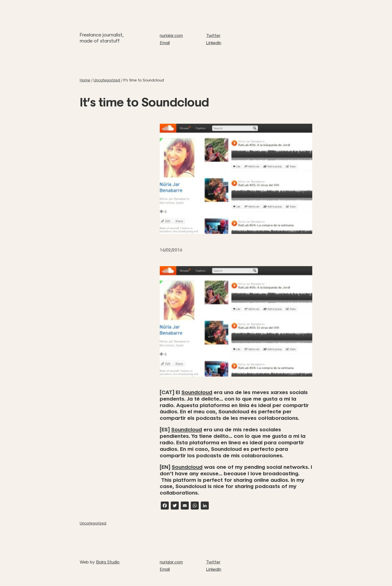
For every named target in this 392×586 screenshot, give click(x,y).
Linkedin (214, 43)
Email (165, 43)
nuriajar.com (171, 35)
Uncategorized (93, 523)
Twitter (213, 35)
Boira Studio (108, 562)
